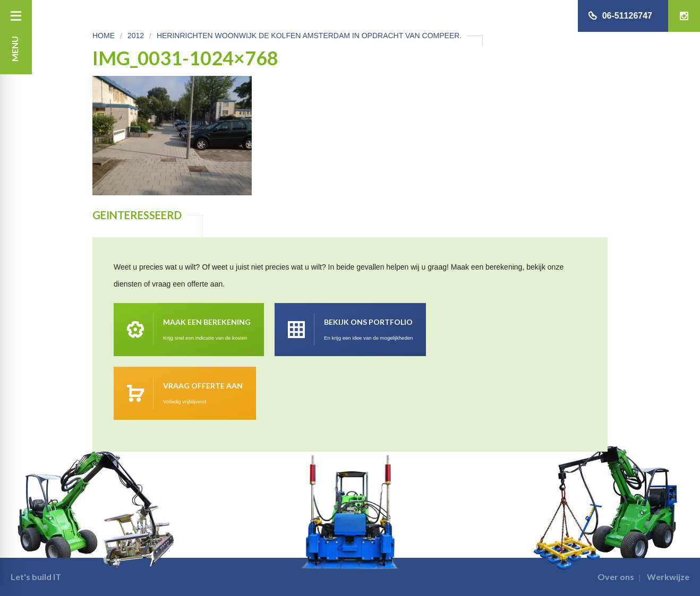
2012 (136, 36)
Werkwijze (668, 577)
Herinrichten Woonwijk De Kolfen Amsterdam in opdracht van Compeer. (309, 36)
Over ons (616, 577)
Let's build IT (36, 577)
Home (104, 36)
